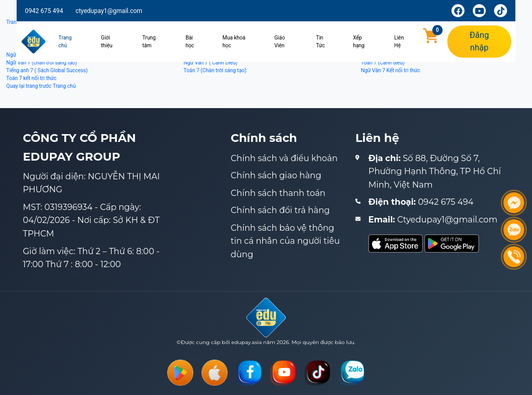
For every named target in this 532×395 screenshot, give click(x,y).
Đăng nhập (479, 41)
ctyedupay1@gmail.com (109, 11)
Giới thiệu (107, 42)
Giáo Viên (280, 42)
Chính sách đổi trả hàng (280, 210)
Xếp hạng (358, 42)
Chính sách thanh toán (278, 193)
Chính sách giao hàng (276, 175)
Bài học (190, 42)
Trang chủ (65, 42)
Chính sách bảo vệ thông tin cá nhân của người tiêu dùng (285, 241)
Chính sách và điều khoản (284, 158)
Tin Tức (320, 42)
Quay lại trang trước (29, 86)
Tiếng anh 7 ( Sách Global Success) (47, 70)
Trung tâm (149, 42)
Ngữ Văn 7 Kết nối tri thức (391, 70)
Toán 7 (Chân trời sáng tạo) (215, 70)
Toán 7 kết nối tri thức (31, 78)
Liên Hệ (399, 42)
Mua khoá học (234, 42)
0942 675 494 (44, 11)
